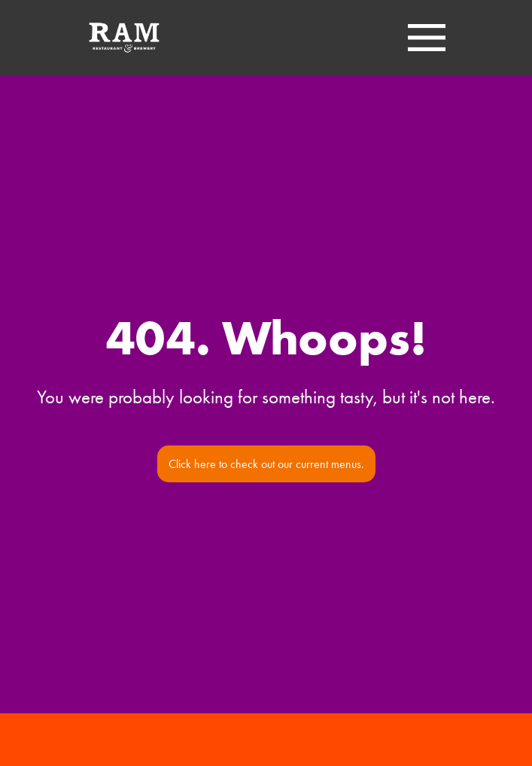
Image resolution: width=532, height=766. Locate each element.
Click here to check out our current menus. (266, 464)
